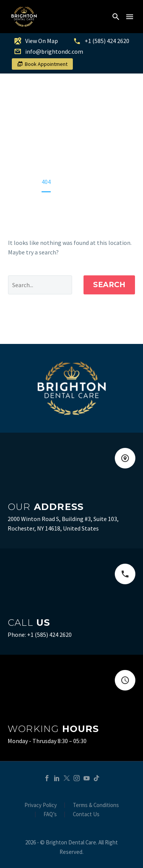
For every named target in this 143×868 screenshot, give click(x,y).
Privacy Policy (41, 805)
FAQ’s (50, 814)
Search (109, 285)
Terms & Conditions (96, 805)
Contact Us (86, 814)
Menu (130, 17)
